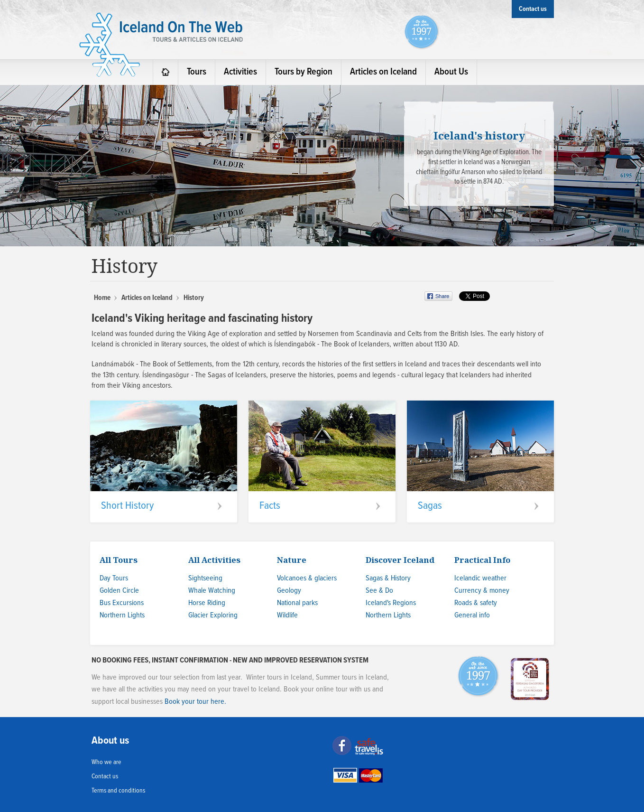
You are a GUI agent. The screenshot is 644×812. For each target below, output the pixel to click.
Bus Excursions (122, 603)
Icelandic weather (480, 578)
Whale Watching (212, 591)
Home (102, 298)
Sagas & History (388, 578)
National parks (297, 603)
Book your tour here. (195, 702)
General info (472, 615)
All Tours (119, 560)
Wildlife (287, 615)
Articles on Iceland (147, 298)
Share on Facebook (439, 296)
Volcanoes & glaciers (307, 578)
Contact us (105, 776)
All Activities (214, 560)
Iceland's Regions (391, 603)
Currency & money (482, 591)
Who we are (106, 762)
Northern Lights (122, 615)
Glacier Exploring (213, 615)
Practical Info (482, 560)
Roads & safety (476, 603)
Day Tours (114, 578)
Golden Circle (119, 591)
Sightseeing (205, 578)
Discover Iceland (400, 560)
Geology (289, 591)
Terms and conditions (118, 791)
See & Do (379, 591)
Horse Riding (207, 603)
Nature (292, 560)
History (194, 298)
